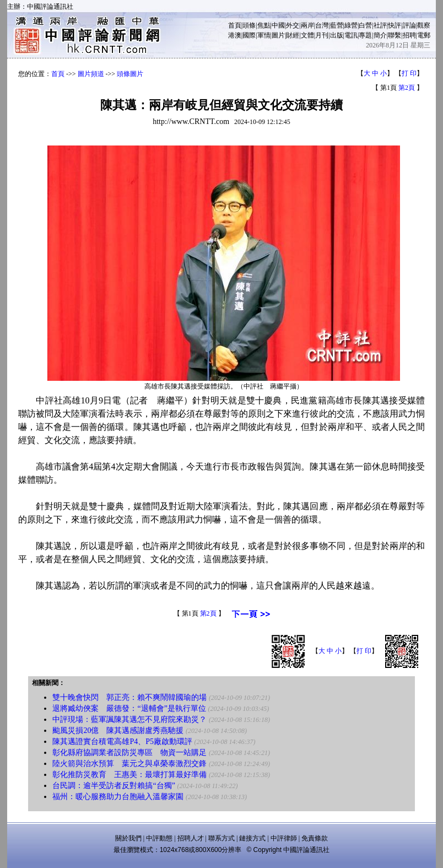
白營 (365, 25)
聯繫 (395, 35)
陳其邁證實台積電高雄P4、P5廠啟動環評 (122, 742)
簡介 (380, 35)
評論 (409, 25)
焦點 (264, 25)
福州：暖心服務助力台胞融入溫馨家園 (118, 797)
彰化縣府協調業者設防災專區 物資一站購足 (129, 753)
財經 (293, 35)
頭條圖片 (130, 74)
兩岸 (307, 25)
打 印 (409, 73)
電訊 (351, 35)
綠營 (351, 25)
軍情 (264, 35)
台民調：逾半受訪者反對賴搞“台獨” (114, 786)
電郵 (424, 35)
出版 (337, 35)
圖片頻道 (91, 74)
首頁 (235, 25)
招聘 (409, 35)
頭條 (249, 25)
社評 (380, 25)
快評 (395, 25)
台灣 (322, 25)
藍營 (337, 25)
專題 (365, 35)
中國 (278, 25)
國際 (249, 35)
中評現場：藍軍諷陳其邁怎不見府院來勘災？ (129, 719)
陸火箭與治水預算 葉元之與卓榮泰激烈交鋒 (129, 764)
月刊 (322, 35)
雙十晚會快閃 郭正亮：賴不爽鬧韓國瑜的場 (129, 697)
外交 (293, 25)
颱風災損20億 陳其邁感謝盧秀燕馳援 (118, 730)
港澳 (235, 35)
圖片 (278, 35)
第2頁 (407, 88)
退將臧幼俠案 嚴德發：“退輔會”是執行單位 (129, 708)
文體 (307, 35)
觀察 (424, 25)
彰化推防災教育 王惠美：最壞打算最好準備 (129, 775)
